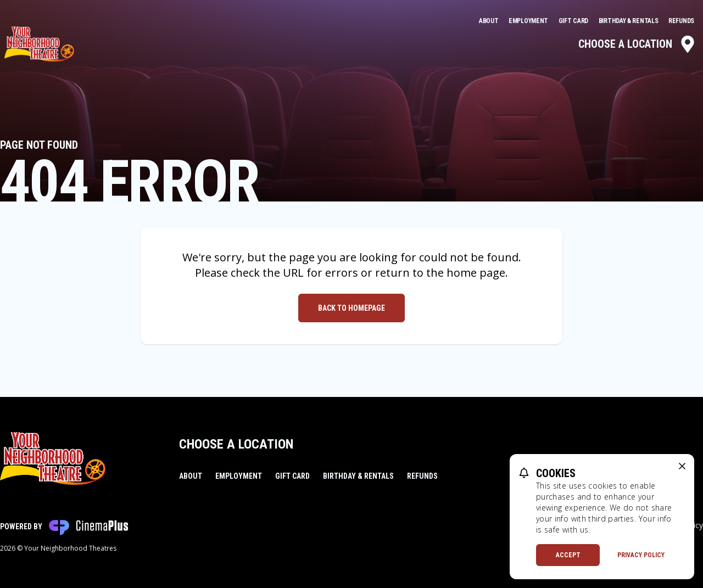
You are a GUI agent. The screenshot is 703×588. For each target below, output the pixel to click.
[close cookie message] (682, 466)
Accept (568, 555)
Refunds (681, 21)
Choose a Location (637, 44)
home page (476, 273)
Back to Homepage (351, 308)
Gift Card (574, 21)
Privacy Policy (641, 555)
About (489, 21)
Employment (529, 21)
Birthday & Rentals (629, 21)
